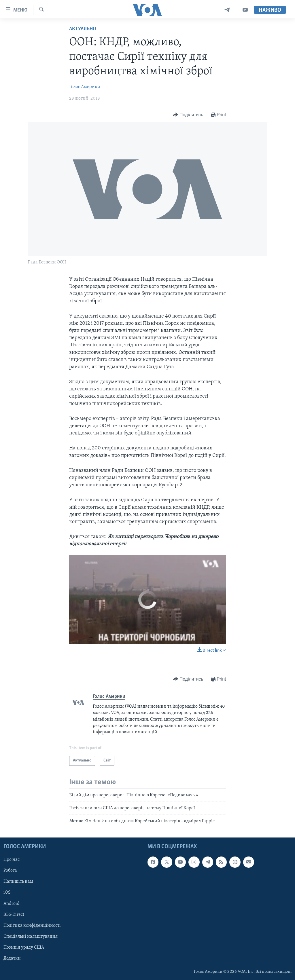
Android (12, 903)
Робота (10, 871)
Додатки (12, 958)
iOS (7, 892)
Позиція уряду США (24, 947)
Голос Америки (85, 87)
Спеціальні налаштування (31, 936)
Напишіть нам (18, 882)
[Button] (188, 115)
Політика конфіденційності (32, 925)
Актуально (83, 29)
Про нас (12, 860)
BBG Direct (14, 914)
